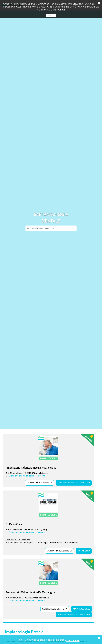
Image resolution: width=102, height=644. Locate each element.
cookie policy (56, 10)
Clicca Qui (73, 640)
